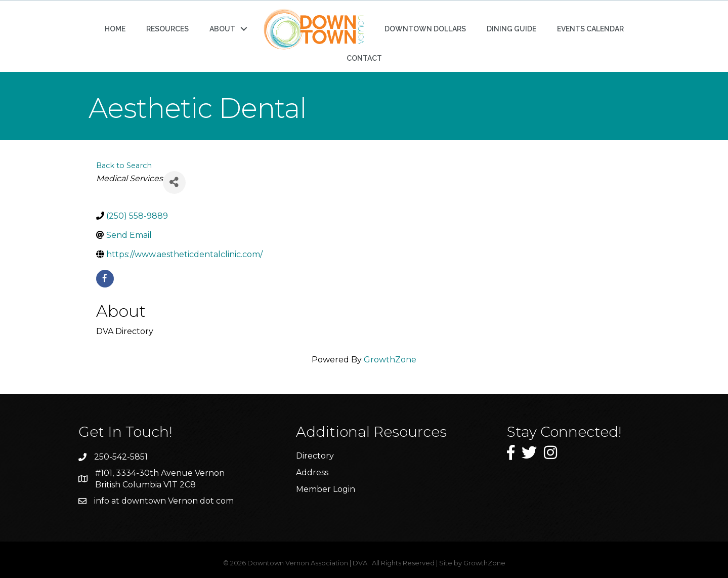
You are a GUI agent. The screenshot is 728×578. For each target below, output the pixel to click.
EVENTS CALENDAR (590, 29)
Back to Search (124, 166)
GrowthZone (390, 360)
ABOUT (222, 29)
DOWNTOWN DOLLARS (425, 29)
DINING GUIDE (511, 29)
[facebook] (105, 279)
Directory (315, 456)
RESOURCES (167, 29)
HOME (115, 29)
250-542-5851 (121, 457)
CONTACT (364, 58)
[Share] (174, 182)
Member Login (326, 489)
